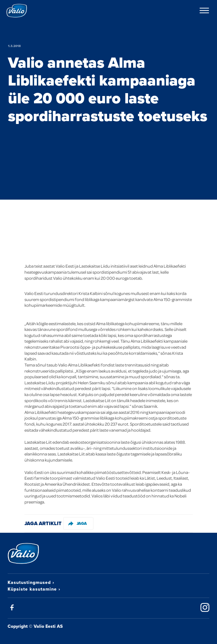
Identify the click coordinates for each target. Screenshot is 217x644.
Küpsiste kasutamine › (34, 589)
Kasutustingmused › (31, 582)
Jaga (78, 523)
